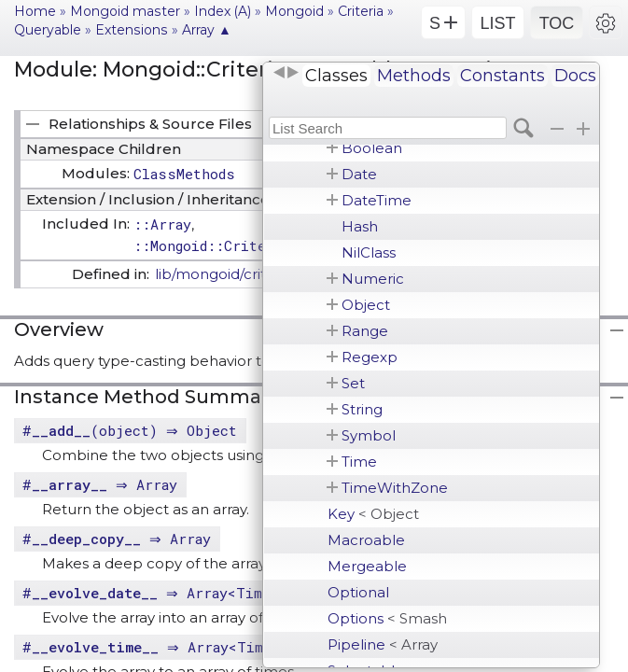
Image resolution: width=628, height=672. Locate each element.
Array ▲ (207, 30)
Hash (360, 226)
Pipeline (383, 644)
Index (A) (223, 11)
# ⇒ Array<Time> (153, 593)
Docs (575, 76)
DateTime (377, 200)
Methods (414, 76)
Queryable (48, 30)
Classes (336, 76)
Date (359, 174)
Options (387, 618)
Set (353, 383)
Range (365, 331)
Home (35, 11)
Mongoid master (125, 11)
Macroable (366, 540)
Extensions (132, 30)
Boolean (372, 148)
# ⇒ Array (102, 484)
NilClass (369, 252)
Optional (358, 592)
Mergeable (367, 566)
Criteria (361, 11)
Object (366, 305)
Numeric (373, 279)
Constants (502, 76)
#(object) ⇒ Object (132, 430)
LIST (497, 23)
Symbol (369, 435)
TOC (557, 23)
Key (373, 514)
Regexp (370, 357)
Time (359, 462)
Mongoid (294, 11)
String (362, 409)
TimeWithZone (395, 488)
